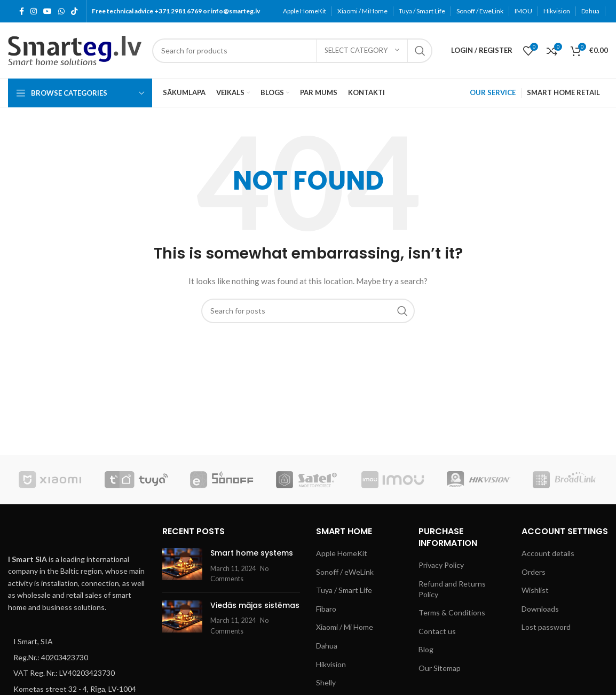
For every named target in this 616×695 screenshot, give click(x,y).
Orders (534, 572)
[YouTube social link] (48, 11)
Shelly (326, 682)
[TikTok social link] (74, 11)
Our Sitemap (440, 668)
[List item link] (77, 642)
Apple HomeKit (342, 553)
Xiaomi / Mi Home (345, 627)
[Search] (292, 51)
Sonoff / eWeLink (345, 572)
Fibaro (326, 609)
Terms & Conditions (452, 612)
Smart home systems (252, 553)
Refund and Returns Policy (452, 589)
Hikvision (331, 664)
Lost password (546, 627)
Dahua (327, 646)
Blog (426, 649)
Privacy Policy (441, 565)
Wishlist (535, 590)
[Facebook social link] (22, 11)
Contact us (437, 631)
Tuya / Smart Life (344, 590)
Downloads (540, 609)
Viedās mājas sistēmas (255, 605)
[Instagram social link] (34, 11)
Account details (548, 553)
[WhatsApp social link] (61, 11)
